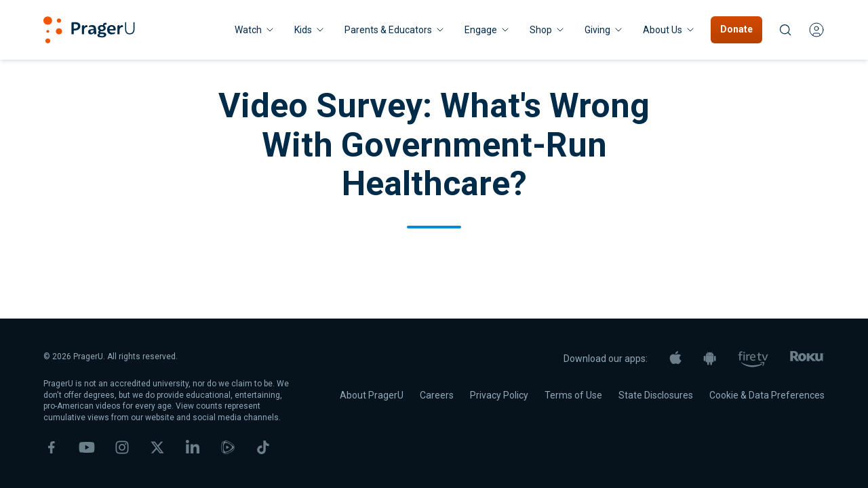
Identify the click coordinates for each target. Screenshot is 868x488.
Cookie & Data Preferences (767, 395)
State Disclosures (656, 395)
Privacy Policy (499, 395)
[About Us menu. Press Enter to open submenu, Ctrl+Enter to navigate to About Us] (669, 30)
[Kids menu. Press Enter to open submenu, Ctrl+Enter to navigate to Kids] (310, 30)
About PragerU (372, 395)
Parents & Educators (395, 30)
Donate (736, 29)
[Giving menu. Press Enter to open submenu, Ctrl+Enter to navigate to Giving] (604, 30)
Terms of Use (573, 395)
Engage (488, 30)
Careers (437, 395)
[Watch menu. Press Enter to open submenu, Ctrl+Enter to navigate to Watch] (255, 30)
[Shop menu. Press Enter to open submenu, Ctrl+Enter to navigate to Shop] (548, 30)
